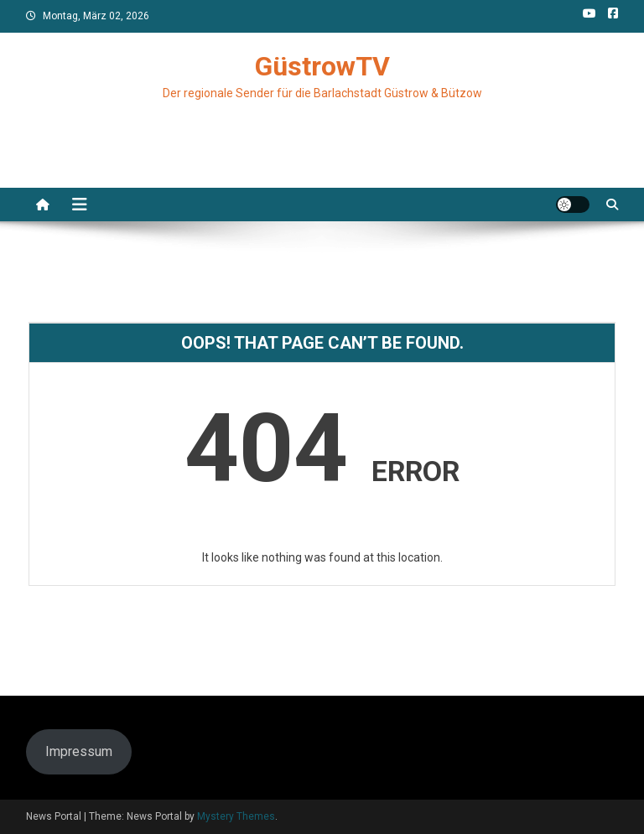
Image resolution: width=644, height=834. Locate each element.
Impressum (79, 751)
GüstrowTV (322, 66)
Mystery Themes (236, 816)
